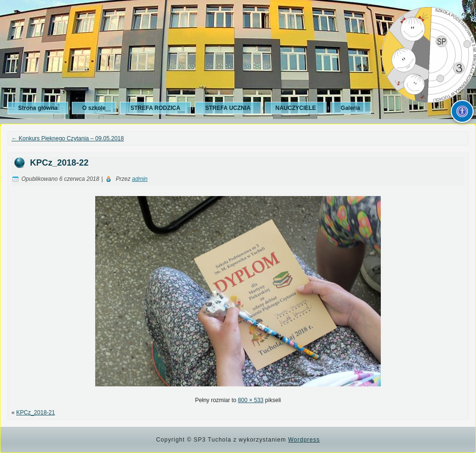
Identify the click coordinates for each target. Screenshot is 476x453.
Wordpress (304, 440)
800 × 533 (251, 400)
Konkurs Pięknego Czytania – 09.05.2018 (68, 138)
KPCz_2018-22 (59, 163)
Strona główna (38, 108)
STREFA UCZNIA (228, 108)
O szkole (94, 108)
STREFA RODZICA (155, 108)
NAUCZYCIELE (295, 108)
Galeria (351, 108)
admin (140, 179)
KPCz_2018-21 (35, 413)
